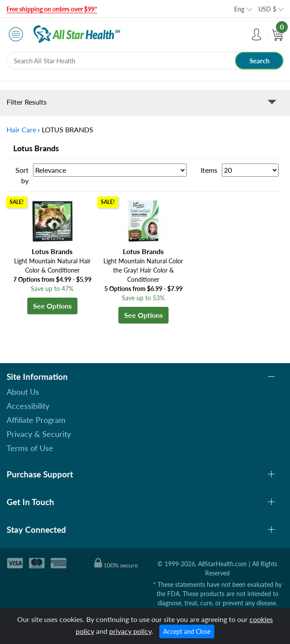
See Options (52, 306)
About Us (23, 392)
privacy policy (130, 631)
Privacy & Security (39, 434)
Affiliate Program (36, 420)
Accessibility (28, 406)
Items (209, 170)
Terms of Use (30, 448)
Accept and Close (187, 631)
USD (267, 9)
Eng (239, 9)
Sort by (22, 175)
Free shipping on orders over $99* (52, 9)
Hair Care (21, 129)
